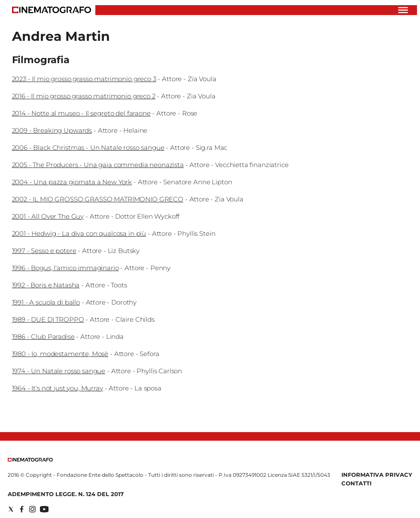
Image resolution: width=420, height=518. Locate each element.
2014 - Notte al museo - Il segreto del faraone (81, 113)
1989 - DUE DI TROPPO (48, 319)
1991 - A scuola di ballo (46, 302)
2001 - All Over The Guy (48, 216)
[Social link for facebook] (22, 509)
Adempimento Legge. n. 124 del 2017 (66, 494)
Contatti (356, 483)
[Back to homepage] (30, 460)
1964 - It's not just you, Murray (58, 388)
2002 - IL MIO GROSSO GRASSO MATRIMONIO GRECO (98, 199)
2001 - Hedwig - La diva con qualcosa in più (79, 233)
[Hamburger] (403, 10)
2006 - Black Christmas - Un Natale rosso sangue (88, 148)
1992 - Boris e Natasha (46, 285)
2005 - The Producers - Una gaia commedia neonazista (98, 165)
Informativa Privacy (377, 475)
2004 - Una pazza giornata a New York (72, 182)
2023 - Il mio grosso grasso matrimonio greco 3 (84, 79)
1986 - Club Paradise (43, 337)
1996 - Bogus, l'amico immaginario (65, 268)
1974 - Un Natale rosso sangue (59, 371)
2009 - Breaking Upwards (52, 130)
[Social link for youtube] (44, 509)
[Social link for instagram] (32, 509)
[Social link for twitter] (11, 509)
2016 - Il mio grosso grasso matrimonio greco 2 (84, 96)
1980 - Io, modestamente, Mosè (60, 354)
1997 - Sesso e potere (44, 251)
